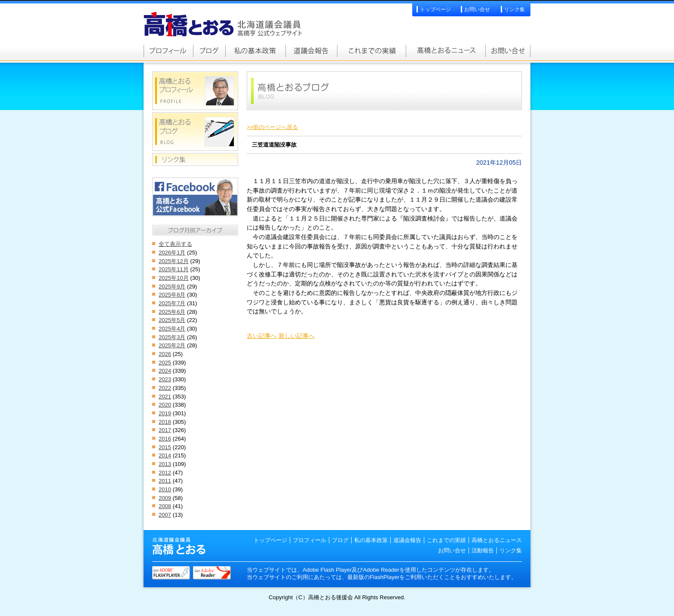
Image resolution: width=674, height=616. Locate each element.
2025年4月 (172, 329)
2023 (165, 379)
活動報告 (483, 550)
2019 (165, 413)
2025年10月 (174, 278)
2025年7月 (172, 303)
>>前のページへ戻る (272, 127)
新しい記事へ (297, 336)
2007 (165, 515)
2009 (165, 498)
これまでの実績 (371, 51)
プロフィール (309, 540)
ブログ (340, 540)
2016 (165, 439)
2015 (165, 447)
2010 (165, 489)
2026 (165, 354)
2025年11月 (174, 269)
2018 (165, 422)
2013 (165, 464)
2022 (165, 388)
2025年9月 (172, 287)
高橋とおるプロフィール (168, 51)
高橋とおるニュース (446, 51)
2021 (165, 397)
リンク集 (515, 9)
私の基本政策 (255, 51)
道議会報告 (311, 51)
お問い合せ (477, 9)
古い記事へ (262, 336)
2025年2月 (172, 345)
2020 (165, 405)
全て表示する (175, 244)
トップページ (435, 9)
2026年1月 (172, 253)
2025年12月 (174, 261)
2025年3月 (172, 337)
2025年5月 (172, 320)
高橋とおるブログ (209, 51)
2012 (165, 473)
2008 (165, 506)
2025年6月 (172, 312)
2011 (165, 481)
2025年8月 (172, 295)
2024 (165, 371)
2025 (165, 363)
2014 (165, 455)
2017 (165, 430)
